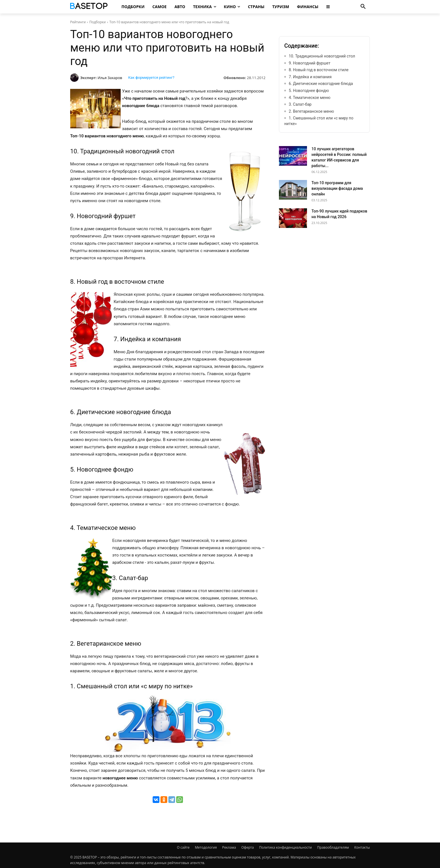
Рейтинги (78, 22)
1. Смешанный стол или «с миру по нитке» (319, 121)
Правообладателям (333, 847)
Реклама (229, 847)
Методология (206, 847)
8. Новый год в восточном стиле (319, 70)
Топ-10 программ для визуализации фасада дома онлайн (337, 188)
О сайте (183, 847)
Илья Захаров (110, 78)
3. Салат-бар (300, 104)
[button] (363, 7)
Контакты (362, 847)
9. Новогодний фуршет (310, 63)
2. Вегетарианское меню (311, 111)
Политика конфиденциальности (285, 847)
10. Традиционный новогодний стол (322, 56)
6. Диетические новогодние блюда (321, 84)
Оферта (247, 847)
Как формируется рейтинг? (151, 78)
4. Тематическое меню (310, 98)
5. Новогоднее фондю (309, 91)
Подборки (97, 22)
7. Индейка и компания (310, 77)
